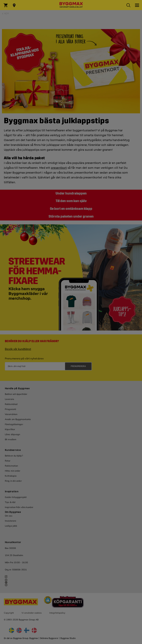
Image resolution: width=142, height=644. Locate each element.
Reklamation (11, 466)
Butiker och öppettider (16, 394)
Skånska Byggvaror (49, 638)
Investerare (10, 521)
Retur (8, 461)
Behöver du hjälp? (14, 456)
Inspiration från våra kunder (19, 507)
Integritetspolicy (57, 613)
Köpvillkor (10, 429)
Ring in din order (13, 481)
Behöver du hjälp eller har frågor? (32, 341)
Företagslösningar (14, 424)
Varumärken (11, 414)
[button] (48, 601)
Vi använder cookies (32, 613)
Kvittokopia (11, 476)
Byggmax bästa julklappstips (57, 121)
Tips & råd (10, 502)
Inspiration (12, 492)
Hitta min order (13, 471)
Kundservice (13, 450)
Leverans (9, 399)
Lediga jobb (11, 526)
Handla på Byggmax (17, 388)
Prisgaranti (10, 409)
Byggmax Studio (68, 638)
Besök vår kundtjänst (18, 349)
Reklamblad (11, 404)
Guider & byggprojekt (16, 497)
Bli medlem (11, 439)
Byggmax (34, 638)
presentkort (59, 168)
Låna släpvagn (12, 434)
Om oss (9, 516)
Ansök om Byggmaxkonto (18, 419)
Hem (6, 14)
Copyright (9, 613)
